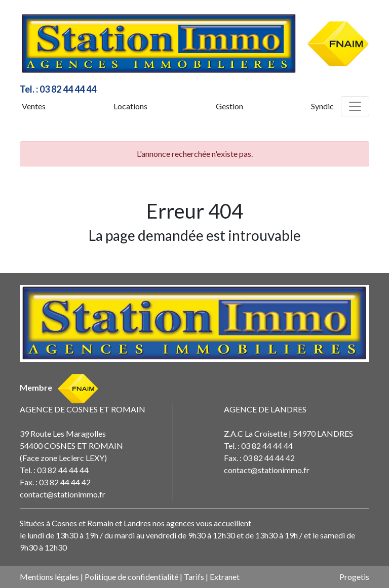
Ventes (34, 106)
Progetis (354, 577)
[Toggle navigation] (355, 106)
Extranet (225, 577)
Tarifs (194, 577)
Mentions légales (49, 577)
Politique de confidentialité (131, 577)
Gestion (229, 106)
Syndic (322, 106)
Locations (130, 106)
